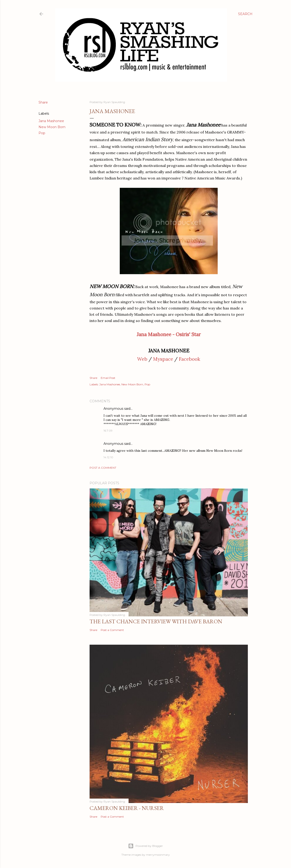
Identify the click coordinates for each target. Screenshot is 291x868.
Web (142, 359)
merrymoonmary (158, 855)
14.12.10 (108, 457)
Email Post (108, 378)
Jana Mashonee (51, 121)
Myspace (163, 359)
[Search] (245, 14)
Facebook (189, 359)
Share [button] (43, 102)
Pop (42, 133)
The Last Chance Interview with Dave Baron (156, 621)
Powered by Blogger (145, 846)
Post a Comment (103, 468)
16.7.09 (108, 431)
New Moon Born (52, 127)
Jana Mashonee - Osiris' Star (169, 334)
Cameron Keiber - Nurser (127, 808)
